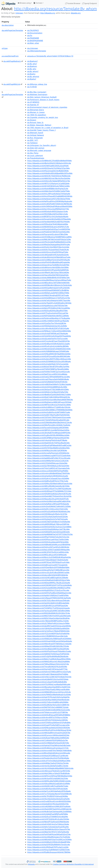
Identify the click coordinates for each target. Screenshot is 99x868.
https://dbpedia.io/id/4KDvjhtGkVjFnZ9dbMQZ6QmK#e (49, 349)
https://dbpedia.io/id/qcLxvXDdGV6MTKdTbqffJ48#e (48, 471)
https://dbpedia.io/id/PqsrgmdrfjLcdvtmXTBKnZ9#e (48, 234)
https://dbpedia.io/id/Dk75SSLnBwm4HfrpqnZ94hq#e (48, 600)
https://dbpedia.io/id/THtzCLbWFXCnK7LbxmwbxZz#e (48, 468)
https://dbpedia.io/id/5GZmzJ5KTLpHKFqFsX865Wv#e (48, 547)
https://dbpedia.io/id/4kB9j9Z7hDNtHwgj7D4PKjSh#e (48, 654)
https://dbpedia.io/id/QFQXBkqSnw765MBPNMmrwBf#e (49, 237)
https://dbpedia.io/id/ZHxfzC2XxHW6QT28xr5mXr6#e (48, 247)
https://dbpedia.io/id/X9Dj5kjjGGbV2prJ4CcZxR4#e (47, 326)
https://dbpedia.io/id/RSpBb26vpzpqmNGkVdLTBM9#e (49, 852)
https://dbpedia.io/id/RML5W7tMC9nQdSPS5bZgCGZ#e (49, 239)
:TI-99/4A (32, 87)
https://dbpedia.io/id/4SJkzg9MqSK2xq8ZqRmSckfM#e (49, 784)
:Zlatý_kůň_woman (36, 148)
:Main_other (33, 43)
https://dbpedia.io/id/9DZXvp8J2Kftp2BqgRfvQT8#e (47, 311)
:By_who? (32, 64)
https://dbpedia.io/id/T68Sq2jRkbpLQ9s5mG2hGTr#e (48, 664)
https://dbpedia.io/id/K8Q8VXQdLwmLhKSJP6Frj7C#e (48, 227)
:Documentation (35, 33)
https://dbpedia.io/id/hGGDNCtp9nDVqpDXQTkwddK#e (49, 336)
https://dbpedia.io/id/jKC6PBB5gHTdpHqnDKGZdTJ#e (48, 438)
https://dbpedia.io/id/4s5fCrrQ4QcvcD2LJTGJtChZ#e (48, 509)
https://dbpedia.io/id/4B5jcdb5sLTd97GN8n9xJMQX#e (48, 283)
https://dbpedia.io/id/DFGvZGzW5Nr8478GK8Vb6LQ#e (49, 511)
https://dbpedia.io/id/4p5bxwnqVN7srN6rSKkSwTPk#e (49, 199)
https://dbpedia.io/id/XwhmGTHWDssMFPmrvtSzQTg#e (49, 672)
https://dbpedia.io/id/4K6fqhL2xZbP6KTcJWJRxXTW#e (48, 293)
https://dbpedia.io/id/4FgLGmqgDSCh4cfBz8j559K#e (48, 171)
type (5, 48)
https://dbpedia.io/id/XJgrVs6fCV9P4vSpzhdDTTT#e (47, 669)
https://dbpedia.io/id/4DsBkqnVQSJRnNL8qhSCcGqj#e (48, 344)
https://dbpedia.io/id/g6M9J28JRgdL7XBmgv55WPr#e (48, 524)
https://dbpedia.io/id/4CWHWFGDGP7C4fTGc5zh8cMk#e (49, 585)
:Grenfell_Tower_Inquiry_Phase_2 (41, 130)
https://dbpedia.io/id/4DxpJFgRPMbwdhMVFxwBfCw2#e (49, 445)
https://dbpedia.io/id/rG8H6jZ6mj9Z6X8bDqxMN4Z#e (48, 628)
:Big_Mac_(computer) (37, 92)
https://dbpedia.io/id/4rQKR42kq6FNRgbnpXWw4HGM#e (50, 206)
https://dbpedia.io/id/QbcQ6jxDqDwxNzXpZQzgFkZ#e (48, 799)
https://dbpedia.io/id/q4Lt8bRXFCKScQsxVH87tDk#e (48, 679)
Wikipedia (31, 864)
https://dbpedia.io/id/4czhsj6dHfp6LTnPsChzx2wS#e (48, 364)
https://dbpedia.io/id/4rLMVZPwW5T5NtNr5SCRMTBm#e (50, 204)
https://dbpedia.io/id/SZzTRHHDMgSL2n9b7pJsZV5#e (48, 466)
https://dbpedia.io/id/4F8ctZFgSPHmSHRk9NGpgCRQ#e (49, 730)
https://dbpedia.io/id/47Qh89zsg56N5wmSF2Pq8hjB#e (49, 723)
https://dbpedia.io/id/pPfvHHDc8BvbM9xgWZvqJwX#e (48, 262)
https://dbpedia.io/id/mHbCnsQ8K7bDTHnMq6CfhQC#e (49, 677)
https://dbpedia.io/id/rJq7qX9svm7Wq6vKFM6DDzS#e (48, 631)
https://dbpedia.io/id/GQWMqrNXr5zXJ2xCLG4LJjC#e (48, 461)
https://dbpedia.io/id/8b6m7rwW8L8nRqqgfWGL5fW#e (49, 659)
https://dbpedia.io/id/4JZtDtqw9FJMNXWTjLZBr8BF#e (48, 290)
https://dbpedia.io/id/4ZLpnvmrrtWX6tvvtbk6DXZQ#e (48, 735)
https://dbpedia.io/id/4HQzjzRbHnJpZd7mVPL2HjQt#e (48, 288)
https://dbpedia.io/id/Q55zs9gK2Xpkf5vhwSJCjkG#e (47, 517)
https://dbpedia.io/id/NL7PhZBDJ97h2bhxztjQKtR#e (48, 796)
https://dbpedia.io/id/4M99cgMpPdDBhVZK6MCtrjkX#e (49, 781)
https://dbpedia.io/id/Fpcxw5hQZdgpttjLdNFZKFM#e (48, 428)
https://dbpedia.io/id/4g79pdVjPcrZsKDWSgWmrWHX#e (49, 303)
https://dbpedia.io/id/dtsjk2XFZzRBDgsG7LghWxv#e (48, 756)
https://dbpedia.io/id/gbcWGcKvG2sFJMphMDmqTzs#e (49, 257)
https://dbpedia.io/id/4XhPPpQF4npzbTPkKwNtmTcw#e (49, 651)
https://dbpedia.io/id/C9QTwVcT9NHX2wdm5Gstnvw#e (49, 417)
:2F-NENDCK (33, 102)
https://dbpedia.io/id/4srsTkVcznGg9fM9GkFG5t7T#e (48, 209)
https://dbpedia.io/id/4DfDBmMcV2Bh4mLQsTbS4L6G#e (49, 285)
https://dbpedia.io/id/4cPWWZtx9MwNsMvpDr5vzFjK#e (49, 695)
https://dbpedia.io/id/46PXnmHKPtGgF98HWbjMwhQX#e (50, 776)
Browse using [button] (24, 3)
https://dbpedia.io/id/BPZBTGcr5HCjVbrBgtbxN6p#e (48, 217)
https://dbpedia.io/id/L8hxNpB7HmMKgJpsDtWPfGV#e (49, 433)
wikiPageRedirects (12, 61)
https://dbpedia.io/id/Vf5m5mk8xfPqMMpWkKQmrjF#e (49, 242)
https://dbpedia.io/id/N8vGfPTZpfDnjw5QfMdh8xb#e (48, 822)
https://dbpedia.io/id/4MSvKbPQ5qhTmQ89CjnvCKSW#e (49, 840)
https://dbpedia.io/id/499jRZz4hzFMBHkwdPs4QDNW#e (49, 639)
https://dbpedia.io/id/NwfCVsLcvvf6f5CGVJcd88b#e (47, 374)
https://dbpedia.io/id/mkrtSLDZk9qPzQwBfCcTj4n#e (48, 766)
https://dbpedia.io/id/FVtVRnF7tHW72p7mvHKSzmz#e (48, 372)
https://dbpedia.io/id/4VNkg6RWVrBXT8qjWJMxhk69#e (49, 354)
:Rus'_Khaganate (35, 138)
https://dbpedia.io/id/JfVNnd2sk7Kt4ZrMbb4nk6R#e (48, 224)
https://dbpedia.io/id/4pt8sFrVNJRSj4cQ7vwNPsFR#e (48, 595)
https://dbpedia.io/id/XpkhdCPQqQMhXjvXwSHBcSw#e (49, 745)
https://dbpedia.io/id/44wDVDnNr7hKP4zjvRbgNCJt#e (48, 443)
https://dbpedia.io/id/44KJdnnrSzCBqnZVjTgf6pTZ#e (48, 392)
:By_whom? (33, 71)
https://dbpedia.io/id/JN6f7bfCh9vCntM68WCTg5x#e (48, 707)
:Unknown (33, 48)
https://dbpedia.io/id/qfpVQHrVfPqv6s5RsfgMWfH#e (48, 270)
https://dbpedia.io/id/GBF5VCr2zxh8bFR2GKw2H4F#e (48, 430)
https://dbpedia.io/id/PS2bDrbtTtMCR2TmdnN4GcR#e (48, 232)
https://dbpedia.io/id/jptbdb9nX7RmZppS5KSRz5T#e (48, 804)
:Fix (30, 35)
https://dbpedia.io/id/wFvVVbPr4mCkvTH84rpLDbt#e (48, 824)
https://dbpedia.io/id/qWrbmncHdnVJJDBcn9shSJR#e (48, 267)
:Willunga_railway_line (37, 84)
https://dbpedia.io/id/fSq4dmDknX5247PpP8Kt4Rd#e (48, 758)
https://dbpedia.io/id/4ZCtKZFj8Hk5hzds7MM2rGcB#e (48, 186)
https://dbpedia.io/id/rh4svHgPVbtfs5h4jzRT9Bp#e (47, 440)
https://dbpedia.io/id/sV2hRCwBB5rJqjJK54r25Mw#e (48, 578)
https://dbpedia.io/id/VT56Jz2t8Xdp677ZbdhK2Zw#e (48, 560)
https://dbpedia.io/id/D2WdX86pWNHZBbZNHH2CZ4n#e (49, 423)
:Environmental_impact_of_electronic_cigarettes (47, 107)
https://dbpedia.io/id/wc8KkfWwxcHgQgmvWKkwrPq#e (49, 280)
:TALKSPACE (33, 30)
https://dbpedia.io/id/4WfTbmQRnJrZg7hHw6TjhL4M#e (49, 405)
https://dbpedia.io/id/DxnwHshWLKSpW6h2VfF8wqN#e (49, 219)
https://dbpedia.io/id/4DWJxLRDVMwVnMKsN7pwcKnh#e (50, 484)
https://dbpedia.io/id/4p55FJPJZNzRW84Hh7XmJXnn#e (49, 845)
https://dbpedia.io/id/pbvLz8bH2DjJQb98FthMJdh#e (48, 575)
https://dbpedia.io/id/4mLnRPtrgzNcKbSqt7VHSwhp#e (49, 194)
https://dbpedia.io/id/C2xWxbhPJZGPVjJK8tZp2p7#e (47, 740)
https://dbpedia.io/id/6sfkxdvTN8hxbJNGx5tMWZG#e (48, 738)
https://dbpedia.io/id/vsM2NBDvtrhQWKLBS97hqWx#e (49, 806)
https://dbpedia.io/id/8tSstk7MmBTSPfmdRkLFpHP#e (48, 367)
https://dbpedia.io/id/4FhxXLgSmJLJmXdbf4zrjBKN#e (48, 346)
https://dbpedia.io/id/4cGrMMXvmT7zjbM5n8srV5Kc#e (49, 407)
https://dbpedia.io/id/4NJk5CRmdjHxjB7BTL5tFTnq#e (48, 295)
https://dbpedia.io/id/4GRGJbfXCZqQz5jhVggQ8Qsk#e (48, 532)
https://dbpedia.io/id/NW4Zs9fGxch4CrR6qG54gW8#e (48, 662)
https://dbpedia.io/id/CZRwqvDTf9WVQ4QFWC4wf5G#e (49, 598)
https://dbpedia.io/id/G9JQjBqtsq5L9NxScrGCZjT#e (47, 514)
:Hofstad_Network (36, 135)
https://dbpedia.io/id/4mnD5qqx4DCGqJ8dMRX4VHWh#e (50, 196)
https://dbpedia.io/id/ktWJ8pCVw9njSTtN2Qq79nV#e (48, 763)
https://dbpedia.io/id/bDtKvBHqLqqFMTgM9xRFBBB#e (49, 715)
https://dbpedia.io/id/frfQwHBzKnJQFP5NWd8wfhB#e (48, 567)
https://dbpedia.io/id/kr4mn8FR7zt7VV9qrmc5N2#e (48, 717)
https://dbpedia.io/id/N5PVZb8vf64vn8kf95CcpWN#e (48, 316)
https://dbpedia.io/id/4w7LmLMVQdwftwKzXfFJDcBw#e (49, 791)
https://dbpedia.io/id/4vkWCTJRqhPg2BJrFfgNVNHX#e (48, 415)
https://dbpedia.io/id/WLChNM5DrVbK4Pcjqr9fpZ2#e (48, 321)
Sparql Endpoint (90, 3)
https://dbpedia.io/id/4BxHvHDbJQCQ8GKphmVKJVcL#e (49, 163)
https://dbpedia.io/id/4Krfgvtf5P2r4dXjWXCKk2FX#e (48, 778)
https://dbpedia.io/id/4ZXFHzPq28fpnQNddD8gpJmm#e (49, 593)
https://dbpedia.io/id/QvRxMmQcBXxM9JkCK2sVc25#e (49, 710)
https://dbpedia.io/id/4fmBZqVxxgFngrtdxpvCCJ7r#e (48, 748)
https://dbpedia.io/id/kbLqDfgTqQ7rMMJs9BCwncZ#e (48, 570)
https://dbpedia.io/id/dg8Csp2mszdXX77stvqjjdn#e (47, 565)
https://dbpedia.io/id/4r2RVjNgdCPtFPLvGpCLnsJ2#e (48, 847)
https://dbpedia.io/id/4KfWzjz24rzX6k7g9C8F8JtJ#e (47, 450)
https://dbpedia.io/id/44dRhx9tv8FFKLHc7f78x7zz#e (48, 481)
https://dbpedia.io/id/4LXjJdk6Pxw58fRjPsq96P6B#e (48, 814)
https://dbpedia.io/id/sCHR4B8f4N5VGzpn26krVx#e (47, 636)
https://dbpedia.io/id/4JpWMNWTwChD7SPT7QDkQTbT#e (50, 534)
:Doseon (32, 120)
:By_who (32, 69)
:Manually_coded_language (39, 150)
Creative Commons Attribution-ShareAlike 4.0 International (73, 864)
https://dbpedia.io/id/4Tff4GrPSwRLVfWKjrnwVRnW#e (48, 689)
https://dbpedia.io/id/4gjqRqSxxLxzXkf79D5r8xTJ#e (47, 306)
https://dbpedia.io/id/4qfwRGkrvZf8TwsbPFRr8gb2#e (48, 504)
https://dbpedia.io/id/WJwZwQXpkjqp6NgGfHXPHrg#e (49, 245)
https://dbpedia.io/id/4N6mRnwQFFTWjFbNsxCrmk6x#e (49, 644)
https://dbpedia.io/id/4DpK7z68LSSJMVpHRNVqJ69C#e (49, 397)
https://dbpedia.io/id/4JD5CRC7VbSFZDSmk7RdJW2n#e (49, 176)
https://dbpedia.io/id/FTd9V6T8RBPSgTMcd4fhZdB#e (48, 369)
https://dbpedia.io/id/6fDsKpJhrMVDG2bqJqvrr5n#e (47, 211)
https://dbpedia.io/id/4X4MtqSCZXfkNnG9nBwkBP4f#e (49, 842)
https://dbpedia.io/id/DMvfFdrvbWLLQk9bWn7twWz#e (49, 425)
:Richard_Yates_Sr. (35, 122)
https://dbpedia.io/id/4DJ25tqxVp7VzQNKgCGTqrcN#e (48, 168)
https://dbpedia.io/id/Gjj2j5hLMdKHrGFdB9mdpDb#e (48, 603)
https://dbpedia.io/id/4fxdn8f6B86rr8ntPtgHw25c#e (48, 189)
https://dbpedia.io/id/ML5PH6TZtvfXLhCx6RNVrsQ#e (48, 552)
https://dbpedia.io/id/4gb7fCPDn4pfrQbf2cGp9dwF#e (48, 697)
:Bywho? (32, 79)
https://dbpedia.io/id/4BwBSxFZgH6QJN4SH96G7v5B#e (49, 395)
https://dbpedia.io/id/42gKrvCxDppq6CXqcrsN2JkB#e (48, 478)
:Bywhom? (32, 61)
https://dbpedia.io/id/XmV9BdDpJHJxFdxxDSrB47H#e (48, 743)
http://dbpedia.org (48, 13)
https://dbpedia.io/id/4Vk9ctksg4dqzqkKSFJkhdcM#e (48, 542)
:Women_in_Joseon (36, 112)
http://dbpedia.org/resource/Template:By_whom (55, 9)
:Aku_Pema (33, 153)
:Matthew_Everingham (37, 95)
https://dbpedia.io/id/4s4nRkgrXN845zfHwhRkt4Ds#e (48, 700)
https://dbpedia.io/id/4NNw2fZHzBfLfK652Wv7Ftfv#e (48, 646)
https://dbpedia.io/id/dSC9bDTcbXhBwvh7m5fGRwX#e (49, 522)
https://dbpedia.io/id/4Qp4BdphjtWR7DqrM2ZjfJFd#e (48, 649)
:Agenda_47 (33, 105)
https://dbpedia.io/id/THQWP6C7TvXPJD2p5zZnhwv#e (48, 608)
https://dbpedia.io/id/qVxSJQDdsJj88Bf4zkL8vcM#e (47, 387)
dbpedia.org (76, 13)
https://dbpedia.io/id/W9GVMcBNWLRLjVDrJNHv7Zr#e (49, 613)
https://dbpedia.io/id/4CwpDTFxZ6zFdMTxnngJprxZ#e (48, 725)
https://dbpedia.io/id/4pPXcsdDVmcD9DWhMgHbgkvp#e (50, 201)
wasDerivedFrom (10, 56)
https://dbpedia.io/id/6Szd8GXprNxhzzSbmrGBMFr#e (48, 705)
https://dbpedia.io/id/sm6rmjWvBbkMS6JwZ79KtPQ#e (48, 473)
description (8, 25)
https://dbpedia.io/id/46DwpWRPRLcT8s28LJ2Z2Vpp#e (49, 583)
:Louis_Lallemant (35, 156)
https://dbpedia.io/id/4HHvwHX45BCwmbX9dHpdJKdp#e (50, 641)
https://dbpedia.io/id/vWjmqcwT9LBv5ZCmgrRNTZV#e (49, 771)
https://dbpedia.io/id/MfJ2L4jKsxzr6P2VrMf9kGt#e (47, 555)
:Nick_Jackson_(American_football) (42, 97)
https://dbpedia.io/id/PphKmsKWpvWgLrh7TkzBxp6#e (49, 318)
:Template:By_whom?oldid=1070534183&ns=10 (50, 56)
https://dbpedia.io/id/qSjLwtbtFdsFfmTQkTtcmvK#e (47, 339)
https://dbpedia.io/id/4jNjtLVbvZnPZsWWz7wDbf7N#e (48, 191)
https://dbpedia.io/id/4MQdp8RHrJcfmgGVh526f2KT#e (49, 733)
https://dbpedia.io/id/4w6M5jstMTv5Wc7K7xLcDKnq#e (49, 458)
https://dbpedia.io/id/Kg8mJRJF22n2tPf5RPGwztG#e (48, 606)
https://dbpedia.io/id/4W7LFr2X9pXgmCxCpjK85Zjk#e (48, 183)
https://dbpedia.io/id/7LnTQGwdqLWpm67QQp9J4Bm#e (49, 794)
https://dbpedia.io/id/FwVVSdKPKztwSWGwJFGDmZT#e (49, 834)
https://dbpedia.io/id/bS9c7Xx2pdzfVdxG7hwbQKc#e (48, 250)
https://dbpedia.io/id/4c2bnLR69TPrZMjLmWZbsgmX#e (49, 359)
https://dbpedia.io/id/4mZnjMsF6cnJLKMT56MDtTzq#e (49, 412)
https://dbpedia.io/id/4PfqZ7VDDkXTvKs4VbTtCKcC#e (48, 537)
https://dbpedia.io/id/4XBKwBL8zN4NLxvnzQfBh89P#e (49, 545)
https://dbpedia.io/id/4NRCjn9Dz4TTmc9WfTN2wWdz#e (49, 489)
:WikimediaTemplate (37, 51)
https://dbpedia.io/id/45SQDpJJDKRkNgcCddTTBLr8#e (48, 529)
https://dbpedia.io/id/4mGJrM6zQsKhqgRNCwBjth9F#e (49, 501)
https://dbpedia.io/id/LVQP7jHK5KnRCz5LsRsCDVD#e (48, 819)
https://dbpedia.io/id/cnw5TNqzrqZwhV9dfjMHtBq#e (48, 379)
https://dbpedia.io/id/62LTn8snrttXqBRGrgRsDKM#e (48, 702)
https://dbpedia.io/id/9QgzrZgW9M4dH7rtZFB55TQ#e (48, 850)
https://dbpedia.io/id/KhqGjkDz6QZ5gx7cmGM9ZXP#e (49, 229)
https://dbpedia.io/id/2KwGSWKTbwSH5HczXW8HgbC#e (49, 809)
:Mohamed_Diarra (36, 110)
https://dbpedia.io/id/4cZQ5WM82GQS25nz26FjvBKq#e (49, 361)
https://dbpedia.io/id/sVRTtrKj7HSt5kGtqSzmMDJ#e (47, 720)
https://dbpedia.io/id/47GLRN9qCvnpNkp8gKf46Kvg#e (49, 684)
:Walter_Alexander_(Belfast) (39, 125)
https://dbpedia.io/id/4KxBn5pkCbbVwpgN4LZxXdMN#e (49, 812)
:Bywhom (32, 66)
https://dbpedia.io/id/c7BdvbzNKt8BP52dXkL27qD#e (48, 621)
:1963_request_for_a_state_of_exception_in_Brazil (48, 128)
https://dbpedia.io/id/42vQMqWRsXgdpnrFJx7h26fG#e (49, 837)
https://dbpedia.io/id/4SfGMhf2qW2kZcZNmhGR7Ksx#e (49, 494)
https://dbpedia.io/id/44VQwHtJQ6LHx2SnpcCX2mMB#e (49, 527)
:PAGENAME (33, 38)
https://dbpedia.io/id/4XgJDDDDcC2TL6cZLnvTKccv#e (48, 590)
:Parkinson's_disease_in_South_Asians (43, 100)
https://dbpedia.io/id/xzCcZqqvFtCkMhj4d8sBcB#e (47, 682)
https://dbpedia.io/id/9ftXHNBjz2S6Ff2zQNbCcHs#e (47, 214)
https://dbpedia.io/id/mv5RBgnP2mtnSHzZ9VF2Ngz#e (49, 260)
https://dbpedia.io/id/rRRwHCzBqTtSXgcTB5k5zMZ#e (48, 272)
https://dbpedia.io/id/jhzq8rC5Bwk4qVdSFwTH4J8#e (48, 674)
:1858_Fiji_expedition (37, 115)
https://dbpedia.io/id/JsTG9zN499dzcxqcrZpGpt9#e (47, 463)
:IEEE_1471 (33, 140)
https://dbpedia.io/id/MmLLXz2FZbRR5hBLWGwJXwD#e (49, 557)
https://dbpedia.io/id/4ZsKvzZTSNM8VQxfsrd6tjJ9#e (48, 817)
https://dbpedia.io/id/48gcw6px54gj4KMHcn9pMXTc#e (49, 687)
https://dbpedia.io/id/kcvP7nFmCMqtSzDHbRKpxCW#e (49, 761)
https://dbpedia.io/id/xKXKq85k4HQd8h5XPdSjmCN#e (49, 580)
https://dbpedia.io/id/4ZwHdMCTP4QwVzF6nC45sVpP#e (49, 496)
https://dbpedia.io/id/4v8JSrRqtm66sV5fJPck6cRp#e (47, 789)
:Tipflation (32, 143)
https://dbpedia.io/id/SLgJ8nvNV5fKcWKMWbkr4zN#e (48, 435)
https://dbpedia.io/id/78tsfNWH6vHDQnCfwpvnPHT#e (49, 829)
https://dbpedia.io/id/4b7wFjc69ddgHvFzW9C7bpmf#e (49, 300)
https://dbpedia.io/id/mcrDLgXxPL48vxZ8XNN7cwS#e (48, 573)
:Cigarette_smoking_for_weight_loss (43, 117)
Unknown (19, 13)
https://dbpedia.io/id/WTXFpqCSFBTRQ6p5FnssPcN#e (48, 562)
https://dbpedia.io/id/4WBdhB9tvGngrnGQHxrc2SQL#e (49, 692)
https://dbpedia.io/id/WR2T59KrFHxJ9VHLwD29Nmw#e (49, 616)
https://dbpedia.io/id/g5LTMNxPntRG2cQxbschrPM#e (48, 623)
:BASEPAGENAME (35, 41)
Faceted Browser (73, 3)
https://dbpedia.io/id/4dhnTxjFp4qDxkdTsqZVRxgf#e (48, 827)
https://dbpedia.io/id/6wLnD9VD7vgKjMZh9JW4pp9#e (48, 550)
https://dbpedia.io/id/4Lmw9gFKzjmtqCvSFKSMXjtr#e (48, 453)
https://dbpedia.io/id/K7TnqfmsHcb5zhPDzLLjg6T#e (48, 313)
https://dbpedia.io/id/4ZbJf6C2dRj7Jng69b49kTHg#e (48, 786)
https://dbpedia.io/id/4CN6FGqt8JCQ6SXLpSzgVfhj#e (48, 166)
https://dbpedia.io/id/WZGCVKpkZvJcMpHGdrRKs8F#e (48, 618)
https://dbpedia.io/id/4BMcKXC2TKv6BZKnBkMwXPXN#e (49, 161)
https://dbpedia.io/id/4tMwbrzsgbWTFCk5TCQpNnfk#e (49, 456)
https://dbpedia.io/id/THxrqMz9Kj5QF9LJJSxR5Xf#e (47, 667)
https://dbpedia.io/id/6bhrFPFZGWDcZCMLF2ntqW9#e (49, 308)
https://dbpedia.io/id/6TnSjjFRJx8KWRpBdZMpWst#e (48, 656)
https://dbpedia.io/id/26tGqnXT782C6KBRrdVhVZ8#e (48, 389)
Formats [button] (38, 3)
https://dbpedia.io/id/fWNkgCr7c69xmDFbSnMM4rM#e (49, 331)
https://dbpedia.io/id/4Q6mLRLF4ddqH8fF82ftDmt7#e (49, 181)
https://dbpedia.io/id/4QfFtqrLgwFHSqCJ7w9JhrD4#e (48, 539)
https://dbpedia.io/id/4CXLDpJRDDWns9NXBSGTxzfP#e (49, 588)
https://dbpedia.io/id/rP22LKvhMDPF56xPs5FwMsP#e (48, 634)
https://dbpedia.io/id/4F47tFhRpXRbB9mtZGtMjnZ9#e (48, 448)
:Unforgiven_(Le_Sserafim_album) (42, 145)
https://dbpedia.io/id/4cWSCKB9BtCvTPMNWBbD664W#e (50, 410)
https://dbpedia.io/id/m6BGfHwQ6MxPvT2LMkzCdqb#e (49, 384)
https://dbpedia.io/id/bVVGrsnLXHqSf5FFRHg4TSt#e (48, 252)
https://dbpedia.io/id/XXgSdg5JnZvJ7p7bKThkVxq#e (47, 519)
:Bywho (31, 74)
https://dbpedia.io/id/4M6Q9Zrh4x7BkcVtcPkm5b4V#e (49, 178)
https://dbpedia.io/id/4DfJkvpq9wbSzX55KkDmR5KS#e (49, 728)
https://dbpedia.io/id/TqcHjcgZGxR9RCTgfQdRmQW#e (49, 611)
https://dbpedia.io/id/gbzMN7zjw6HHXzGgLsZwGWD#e (49, 626)
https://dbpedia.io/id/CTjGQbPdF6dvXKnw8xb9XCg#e (48, 420)
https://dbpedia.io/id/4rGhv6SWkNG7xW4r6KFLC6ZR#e (49, 506)
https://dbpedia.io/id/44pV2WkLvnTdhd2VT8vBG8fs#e (48, 773)
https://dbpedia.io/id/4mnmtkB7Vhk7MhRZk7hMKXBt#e (49, 751)
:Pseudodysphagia (36, 158)
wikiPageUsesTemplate (12, 30)
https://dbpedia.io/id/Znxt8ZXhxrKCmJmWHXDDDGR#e (49, 801)
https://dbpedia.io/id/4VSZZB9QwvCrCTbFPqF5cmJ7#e (49, 298)
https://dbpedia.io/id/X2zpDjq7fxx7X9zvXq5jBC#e (47, 323)
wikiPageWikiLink (12, 84)
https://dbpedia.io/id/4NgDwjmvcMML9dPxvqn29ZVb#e (49, 402)
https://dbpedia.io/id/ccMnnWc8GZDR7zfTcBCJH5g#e (48, 328)
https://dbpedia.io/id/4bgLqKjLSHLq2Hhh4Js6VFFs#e (48, 499)
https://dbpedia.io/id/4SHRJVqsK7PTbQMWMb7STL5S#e (49, 491)
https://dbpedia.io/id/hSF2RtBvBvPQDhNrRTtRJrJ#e (47, 382)
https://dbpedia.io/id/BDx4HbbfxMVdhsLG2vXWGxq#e (49, 753)
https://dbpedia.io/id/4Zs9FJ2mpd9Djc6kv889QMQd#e (49, 356)
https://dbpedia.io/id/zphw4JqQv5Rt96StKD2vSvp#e (48, 476)
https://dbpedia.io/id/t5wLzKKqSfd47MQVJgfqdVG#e (48, 275)
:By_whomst (33, 76)
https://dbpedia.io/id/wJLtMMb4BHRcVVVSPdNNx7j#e (48, 278)
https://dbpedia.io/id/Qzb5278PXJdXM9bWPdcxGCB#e (49, 377)
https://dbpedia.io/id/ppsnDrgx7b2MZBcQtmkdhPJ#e (48, 265)
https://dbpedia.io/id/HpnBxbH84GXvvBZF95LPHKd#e (48, 222)
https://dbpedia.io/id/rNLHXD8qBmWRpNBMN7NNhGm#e (50, 768)
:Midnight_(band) (35, 133)
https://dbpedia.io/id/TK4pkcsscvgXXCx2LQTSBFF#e (48, 712)
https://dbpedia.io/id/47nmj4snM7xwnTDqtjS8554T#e (48, 341)
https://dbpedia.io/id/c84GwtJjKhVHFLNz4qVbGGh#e (48, 255)
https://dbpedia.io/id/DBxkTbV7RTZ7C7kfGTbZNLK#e (48, 832)
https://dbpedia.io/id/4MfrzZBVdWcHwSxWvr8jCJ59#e (48, 486)
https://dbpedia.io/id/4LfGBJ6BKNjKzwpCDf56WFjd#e (48, 351)
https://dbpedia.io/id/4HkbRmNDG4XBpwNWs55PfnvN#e (50, 173)
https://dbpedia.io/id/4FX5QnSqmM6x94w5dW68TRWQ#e (50, 400)
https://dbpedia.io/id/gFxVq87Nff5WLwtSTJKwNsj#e (48, 334)
